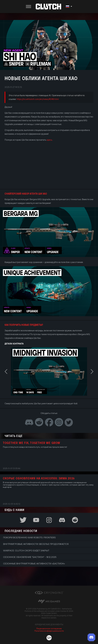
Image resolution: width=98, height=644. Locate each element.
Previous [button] (6, 372)
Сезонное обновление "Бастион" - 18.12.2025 (30, 557)
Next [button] (92, 372)
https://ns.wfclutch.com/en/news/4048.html (38, 99)
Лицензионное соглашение (49, 629)
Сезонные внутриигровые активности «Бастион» (34, 563)
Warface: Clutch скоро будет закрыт (26, 550)
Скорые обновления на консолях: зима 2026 (39, 478)
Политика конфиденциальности (49, 631)
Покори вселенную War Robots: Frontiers (29, 537)
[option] (49, 372)
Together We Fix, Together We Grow (32, 443)
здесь (49, 140)
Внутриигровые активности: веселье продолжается (36, 544)
